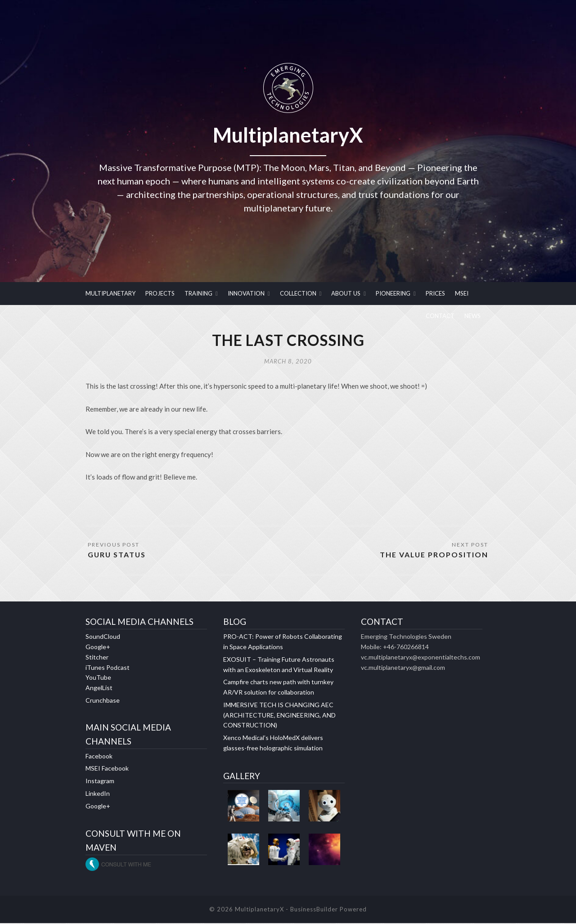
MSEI (462, 293)
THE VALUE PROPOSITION (434, 555)
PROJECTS (160, 293)
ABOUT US (346, 293)
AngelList (99, 689)
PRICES (435, 293)
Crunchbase (103, 701)
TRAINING (198, 293)
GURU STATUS (117, 555)
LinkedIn (98, 794)
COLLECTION (298, 293)
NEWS (472, 316)
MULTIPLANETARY (110, 293)
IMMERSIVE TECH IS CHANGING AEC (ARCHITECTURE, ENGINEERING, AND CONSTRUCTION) (279, 716)
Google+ (98, 648)
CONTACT (440, 316)
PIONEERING (393, 293)
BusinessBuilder (314, 910)
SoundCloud (103, 638)
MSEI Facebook (107, 769)
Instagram (100, 782)
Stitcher (97, 658)
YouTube (98, 679)
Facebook (99, 757)
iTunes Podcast (108, 668)
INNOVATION (246, 293)
